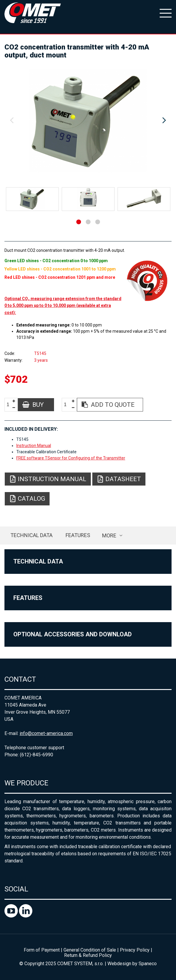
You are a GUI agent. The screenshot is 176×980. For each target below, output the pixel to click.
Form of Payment (42, 950)
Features (78, 535)
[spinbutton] (10, 405)
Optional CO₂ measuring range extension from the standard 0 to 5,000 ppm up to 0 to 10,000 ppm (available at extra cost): (63, 306)
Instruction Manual (34, 446)
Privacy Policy (135, 950)
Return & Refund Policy (88, 955)
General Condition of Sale (90, 950)
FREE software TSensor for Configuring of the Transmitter (71, 458)
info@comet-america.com (46, 733)
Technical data (31, 535)
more (109, 535)
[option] (88, 121)
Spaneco (148, 964)
